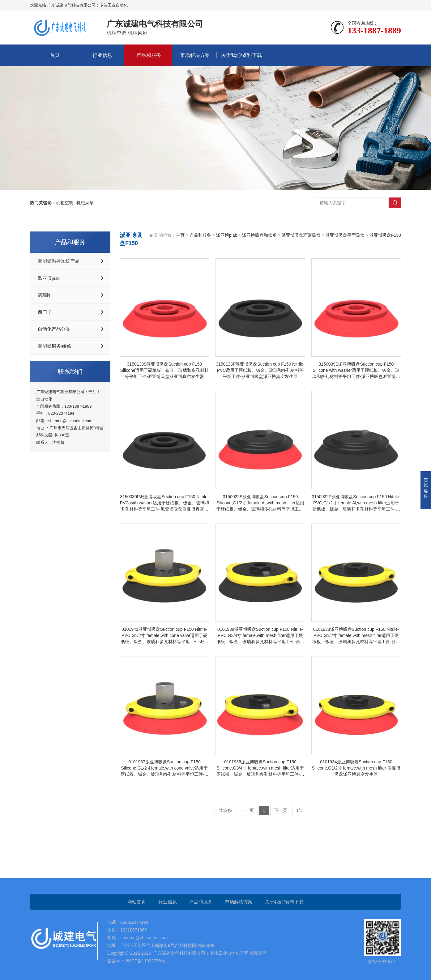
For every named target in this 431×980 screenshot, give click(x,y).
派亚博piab (49, 278)
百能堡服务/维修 (55, 346)
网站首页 (137, 902)
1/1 (299, 810)
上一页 (247, 810)
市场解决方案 (194, 55)
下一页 (281, 810)
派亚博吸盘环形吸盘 (301, 235)
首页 (53, 55)
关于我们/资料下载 (240, 55)
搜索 (395, 203)
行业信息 (101, 55)
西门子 (45, 312)
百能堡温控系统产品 (59, 261)
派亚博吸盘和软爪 (259, 235)
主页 (180, 235)
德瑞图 (45, 295)
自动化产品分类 (54, 329)
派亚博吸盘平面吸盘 (345, 235)
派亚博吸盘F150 (385, 235)
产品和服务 (147, 55)
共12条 (225, 810)
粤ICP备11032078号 (145, 961)
